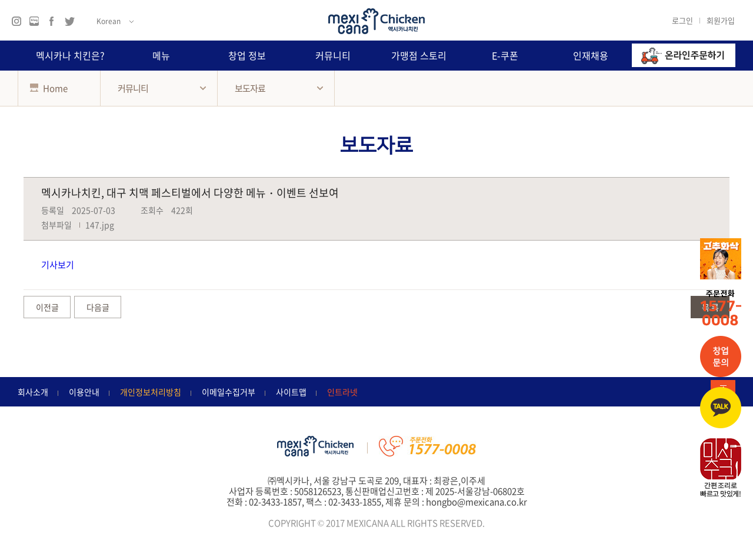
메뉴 (161, 55)
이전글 (47, 307)
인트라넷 (342, 392)
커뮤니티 (333, 55)
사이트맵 (291, 392)
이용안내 (84, 392)
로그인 (682, 20)
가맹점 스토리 (419, 55)
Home (49, 88)
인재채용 (591, 55)
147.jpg (100, 225)
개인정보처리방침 (151, 392)
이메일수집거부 (229, 392)
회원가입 (721, 20)
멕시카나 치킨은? (70, 55)
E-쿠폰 (505, 55)
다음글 (98, 307)
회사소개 (33, 392)
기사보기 (58, 265)
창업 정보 (247, 55)
